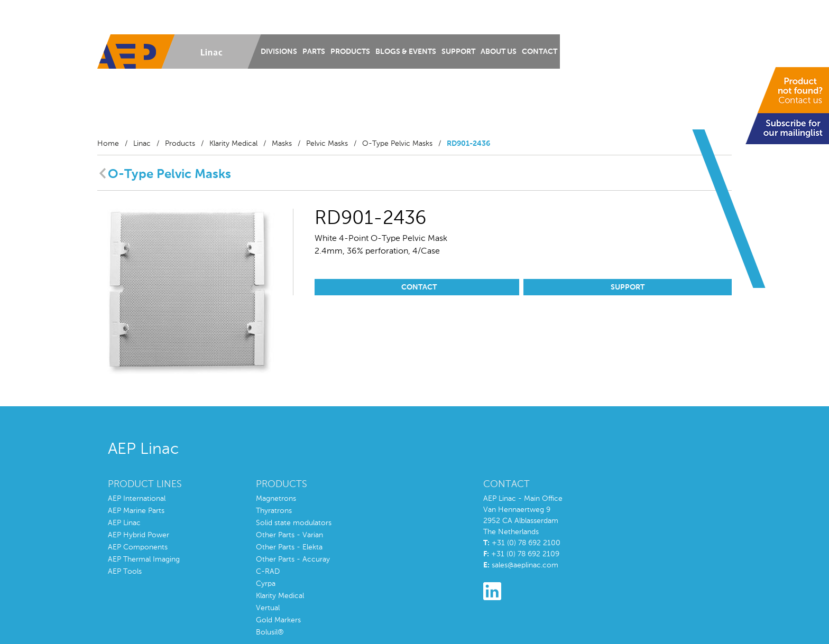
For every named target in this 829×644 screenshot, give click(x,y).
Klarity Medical (233, 144)
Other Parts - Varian (289, 535)
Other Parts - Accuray (293, 559)
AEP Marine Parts (136, 511)
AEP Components (138, 547)
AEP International (137, 499)
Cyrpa (266, 584)
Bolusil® (270, 632)
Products (350, 52)
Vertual (268, 608)
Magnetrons (276, 499)
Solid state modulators (294, 523)
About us (499, 52)
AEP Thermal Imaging (144, 559)
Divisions (279, 52)
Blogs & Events (406, 52)
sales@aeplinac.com (525, 565)
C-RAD (268, 572)
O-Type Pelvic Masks (397, 144)
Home (108, 144)
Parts (314, 52)
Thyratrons (274, 511)
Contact (540, 52)
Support (458, 52)
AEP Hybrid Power (139, 535)
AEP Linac (124, 523)
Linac (142, 144)
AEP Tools (125, 572)
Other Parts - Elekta (289, 547)
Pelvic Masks (327, 144)
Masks (282, 144)
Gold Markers (278, 620)
